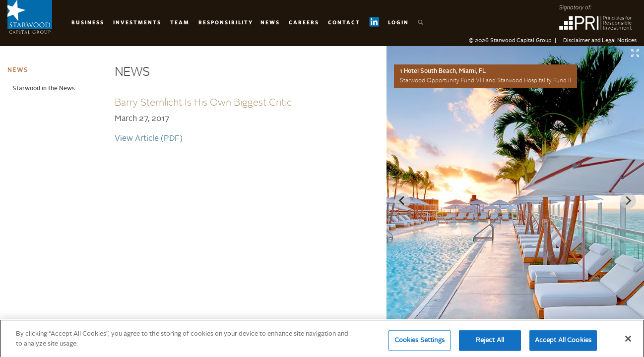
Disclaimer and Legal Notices (600, 41)
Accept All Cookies (563, 344)
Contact (344, 22)
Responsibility (226, 22)
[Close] (628, 343)
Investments (137, 22)
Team (180, 22)
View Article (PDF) (149, 139)
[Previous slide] (402, 201)
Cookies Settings (419, 344)
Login (398, 22)
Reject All (490, 344)
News (270, 22)
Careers (304, 22)
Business (88, 22)
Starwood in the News (44, 89)
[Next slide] (628, 201)
